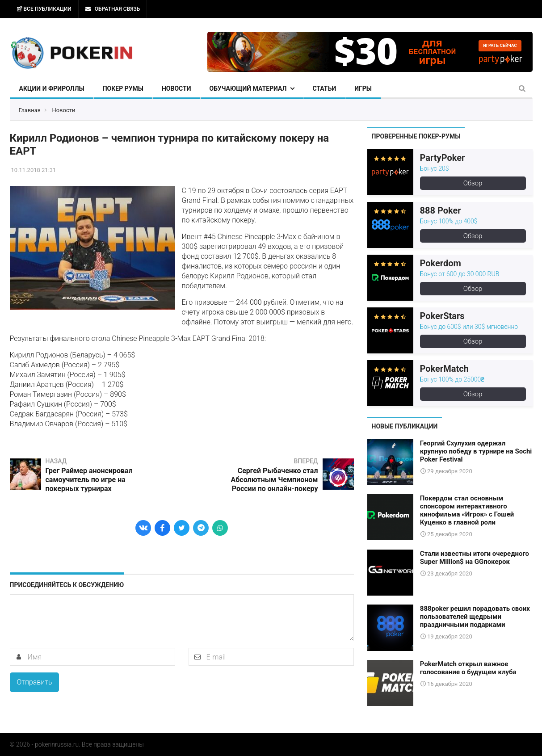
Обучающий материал (248, 88)
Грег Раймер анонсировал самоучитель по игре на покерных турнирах (89, 480)
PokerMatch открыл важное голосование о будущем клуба (468, 668)
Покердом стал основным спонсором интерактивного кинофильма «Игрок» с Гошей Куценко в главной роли (467, 510)
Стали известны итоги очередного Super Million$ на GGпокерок (475, 558)
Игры (363, 88)
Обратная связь (113, 9)
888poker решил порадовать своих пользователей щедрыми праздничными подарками (475, 617)
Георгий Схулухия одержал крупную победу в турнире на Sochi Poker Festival (476, 451)
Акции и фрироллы (52, 88)
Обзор (473, 183)
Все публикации (44, 9)
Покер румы (123, 88)
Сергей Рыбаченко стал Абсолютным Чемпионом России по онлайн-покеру (274, 480)
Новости (176, 88)
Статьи (324, 88)
